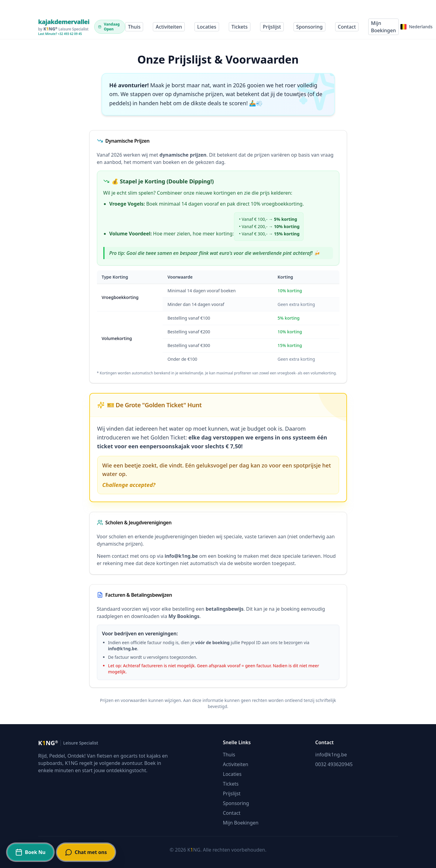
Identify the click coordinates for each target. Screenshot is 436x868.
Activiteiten (169, 27)
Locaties (207, 27)
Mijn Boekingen (383, 27)
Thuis (134, 27)
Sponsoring (309, 27)
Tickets (240, 27)
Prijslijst (272, 27)
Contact (347, 27)
